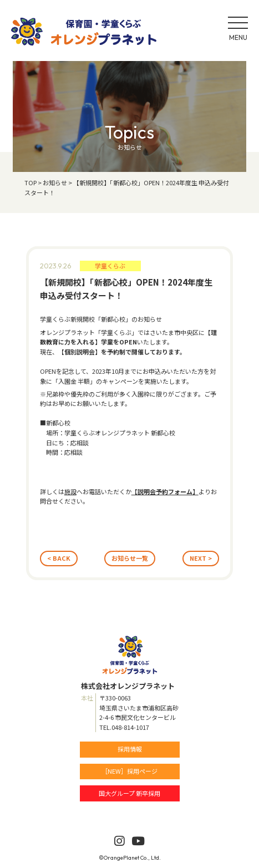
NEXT (198, 558)
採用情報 (130, 749)
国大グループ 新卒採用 (129, 793)
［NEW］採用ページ (129, 771)
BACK (62, 558)
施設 (70, 491)
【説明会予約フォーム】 (165, 491)
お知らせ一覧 (130, 558)
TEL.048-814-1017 (124, 727)
